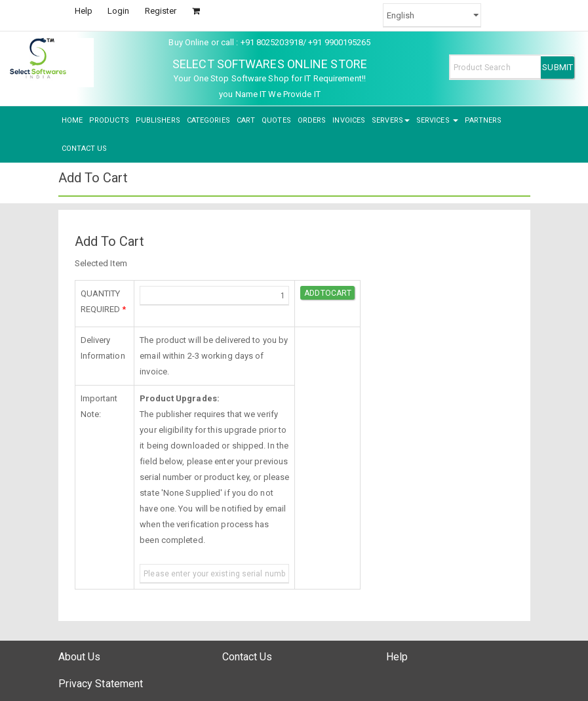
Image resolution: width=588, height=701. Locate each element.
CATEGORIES (208, 120)
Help (84, 11)
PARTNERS (483, 120)
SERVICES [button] (437, 120)
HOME (72, 120)
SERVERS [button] (391, 120)
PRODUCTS (109, 120)
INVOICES (349, 120)
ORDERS (312, 120)
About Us (80, 657)
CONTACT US (85, 149)
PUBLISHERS (158, 120)
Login (119, 11)
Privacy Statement (101, 684)
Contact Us (247, 657)
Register (161, 11)
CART (246, 120)
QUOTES (276, 120)
